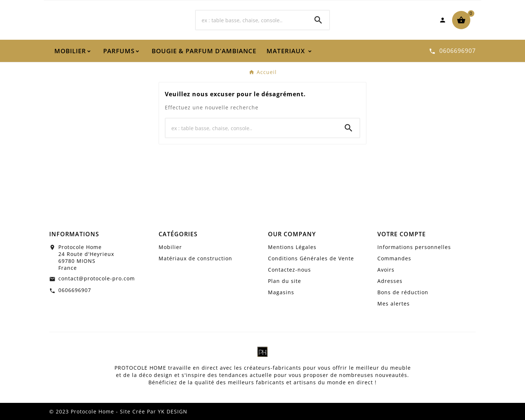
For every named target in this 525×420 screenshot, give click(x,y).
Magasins (281, 292)
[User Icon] (443, 20)
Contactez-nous (289, 270)
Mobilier (170, 247)
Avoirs (386, 270)
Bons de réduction (403, 292)
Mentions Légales (292, 247)
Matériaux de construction (195, 258)
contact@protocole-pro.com (97, 278)
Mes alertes (394, 304)
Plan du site (285, 281)
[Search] (318, 20)
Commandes (394, 258)
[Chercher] (252, 20)
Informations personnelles (414, 247)
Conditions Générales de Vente (311, 258)
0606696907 (75, 290)
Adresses (390, 281)
